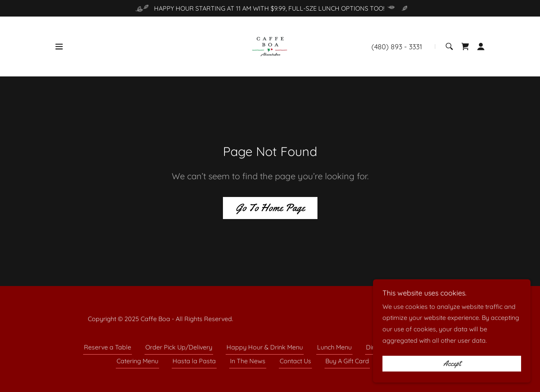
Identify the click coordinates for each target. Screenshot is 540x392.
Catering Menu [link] (137, 361)
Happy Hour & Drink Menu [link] (265, 347)
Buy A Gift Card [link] (347, 361)
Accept (452, 364)
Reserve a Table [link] (108, 347)
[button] (59, 46)
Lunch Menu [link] (334, 347)
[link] (270, 46)
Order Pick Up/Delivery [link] (179, 347)
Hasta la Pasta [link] (194, 361)
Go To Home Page (270, 208)
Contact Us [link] (295, 361)
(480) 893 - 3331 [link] (397, 47)
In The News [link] (248, 361)
